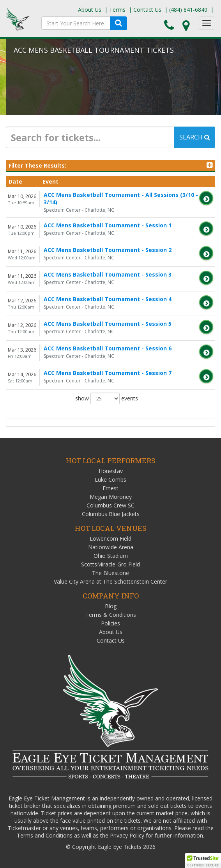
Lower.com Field (110, 538)
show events (107, 398)
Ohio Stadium (111, 556)
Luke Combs (110, 480)
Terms (117, 10)
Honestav (111, 471)
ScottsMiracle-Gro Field (110, 564)
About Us (90, 10)
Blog (111, 606)
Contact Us (147, 10)
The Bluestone (110, 573)
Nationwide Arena (111, 547)
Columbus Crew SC (110, 505)
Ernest (110, 488)
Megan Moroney (111, 497)
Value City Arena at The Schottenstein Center (110, 581)
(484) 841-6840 (188, 10)
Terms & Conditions (111, 615)
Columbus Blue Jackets (111, 514)
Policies (110, 623)
